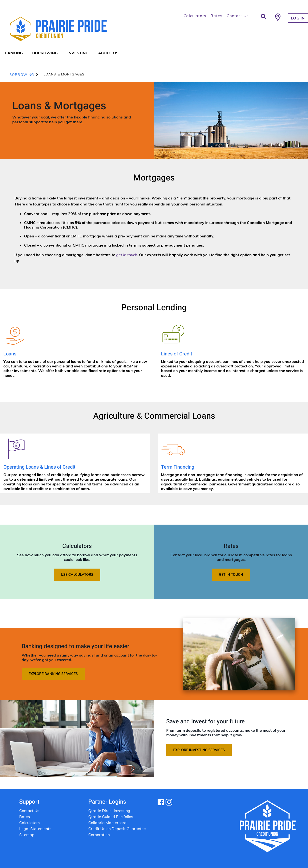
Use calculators (77, 575)
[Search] (263, 17)
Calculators (195, 16)
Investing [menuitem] (78, 53)
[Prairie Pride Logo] (74, 29)
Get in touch (231, 575)
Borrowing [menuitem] (45, 53)
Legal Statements (36, 829)
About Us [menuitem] (108, 53)
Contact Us (238, 16)
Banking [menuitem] (14, 53)
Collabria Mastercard (107, 823)
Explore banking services (53, 674)
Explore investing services (199, 750)
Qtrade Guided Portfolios (111, 817)
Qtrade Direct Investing (109, 811)
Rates (216, 16)
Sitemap (27, 835)
